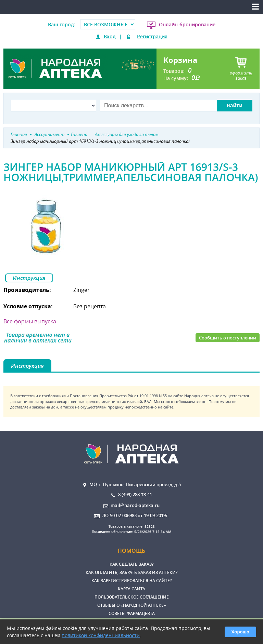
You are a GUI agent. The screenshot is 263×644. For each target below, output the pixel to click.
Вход (110, 36)
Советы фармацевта (132, 613)
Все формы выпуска (30, 321)
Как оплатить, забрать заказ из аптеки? (131, 572)
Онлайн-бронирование (187, 24)
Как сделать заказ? (131, 564)
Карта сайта (131, 589)
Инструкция (29, 278)
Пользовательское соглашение (132, 597)
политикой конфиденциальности (101, 635)
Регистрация (152, 36)
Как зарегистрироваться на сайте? (131, 581)
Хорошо (240, 632)
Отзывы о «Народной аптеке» (132, 605)
